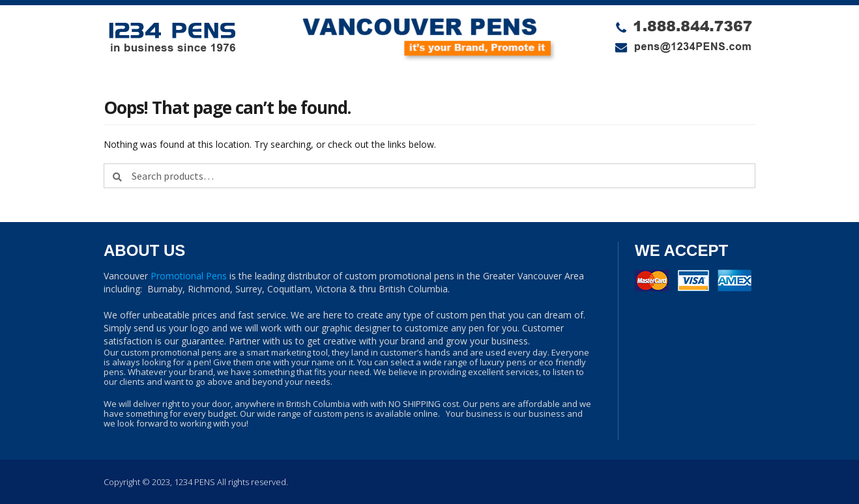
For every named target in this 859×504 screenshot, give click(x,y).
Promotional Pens (189, 276)
